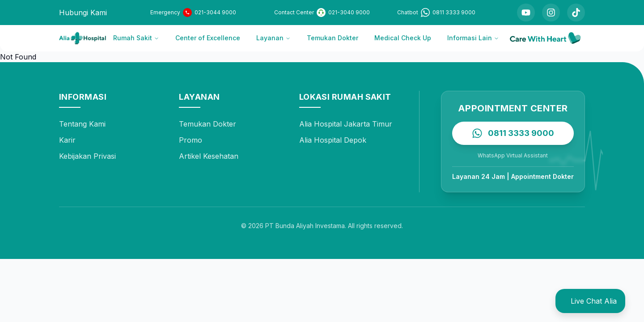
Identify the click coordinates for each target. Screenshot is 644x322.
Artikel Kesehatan (209, 156)
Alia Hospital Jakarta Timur (346, 124)
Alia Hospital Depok (333, 140)
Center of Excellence (208, 38)
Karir (67, 140)
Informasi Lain (473, 38)
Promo (191, 140)
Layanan (273, 38)
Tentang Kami (82, 124)
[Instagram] (551, 13)
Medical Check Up (403, 38)
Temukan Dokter (333, 38)
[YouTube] (526, 13)
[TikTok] (576, 13)
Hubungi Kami (83, 13)
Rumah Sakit (136, 38)
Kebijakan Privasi (87, 156)
